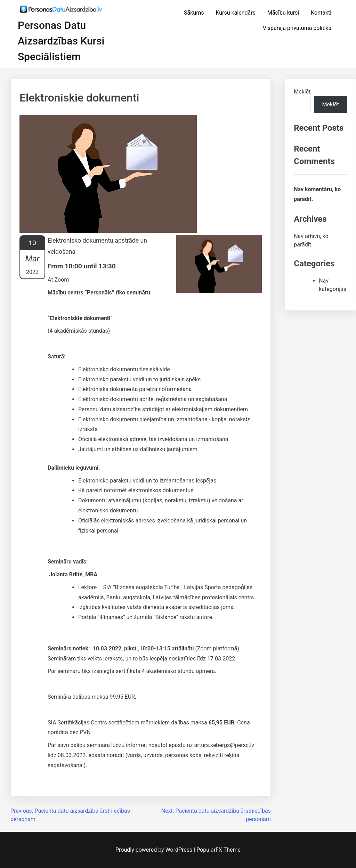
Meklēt (302, 92)
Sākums (194, 13)
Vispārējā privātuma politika (297, 28)
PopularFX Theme (219, 850)
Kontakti (321, 13)
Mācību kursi (283, 13)
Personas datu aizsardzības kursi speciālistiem (61, 41)
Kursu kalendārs (236, 13)
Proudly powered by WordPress (155, 850)
